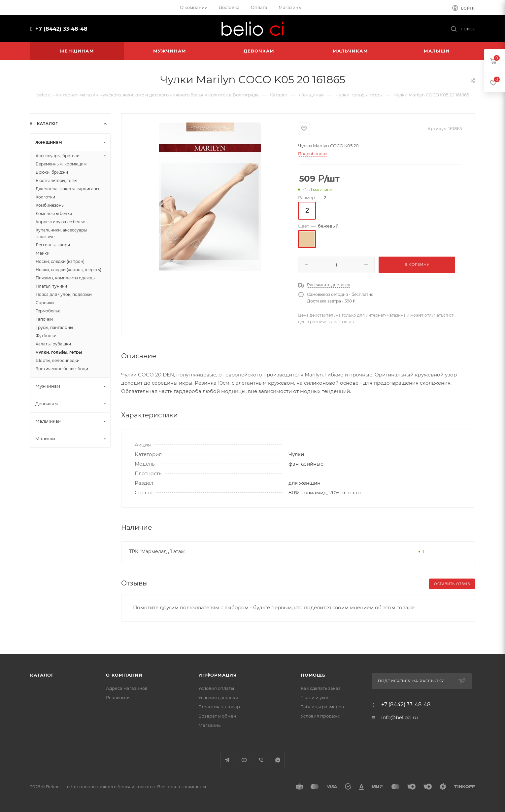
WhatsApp (278, 760)
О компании (124, 675)
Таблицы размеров (322, 707)
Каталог (42, 675)
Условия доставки (218, 697)
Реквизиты (118, 697)
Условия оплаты (216, 688)
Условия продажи (321, 716)
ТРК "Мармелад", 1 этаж (157, 551)
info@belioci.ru (400, 717)
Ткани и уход (315, 697)
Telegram (227, 760)
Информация (218, 675)
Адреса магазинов (127, 688)
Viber (261, 760)
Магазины (210, 725)
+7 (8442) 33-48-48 (61, 29)
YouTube (244, 760)
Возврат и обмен (217, 716)
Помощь (313, 675)
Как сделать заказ (321, 688)
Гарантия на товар (219, 707)
